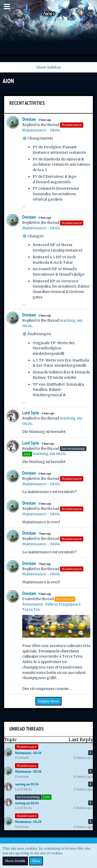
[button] (7, 6)
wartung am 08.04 (49, 454)
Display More (48, 701)
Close (36, 861)
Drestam (29, 119)
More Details (15, 861)
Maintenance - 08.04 (41, 130)
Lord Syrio (31, 413)
